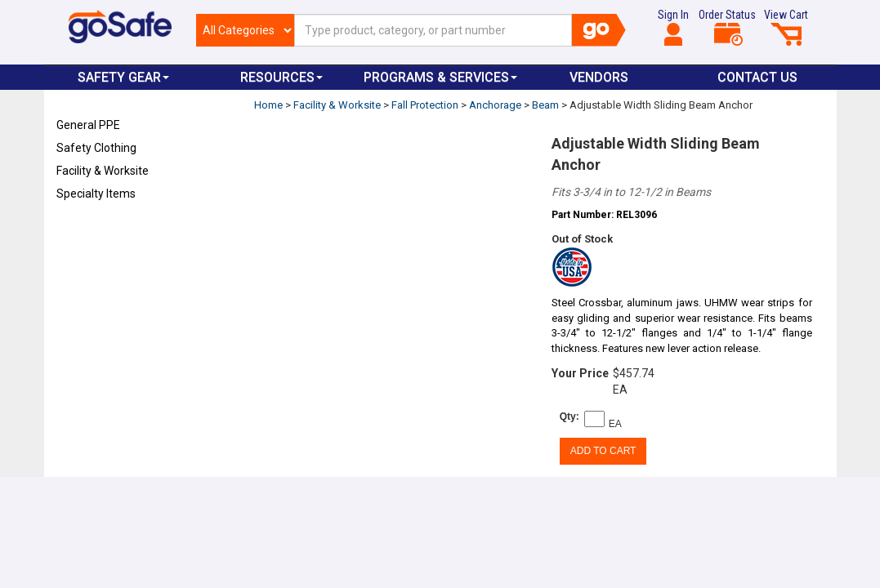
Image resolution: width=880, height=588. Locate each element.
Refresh (88, 232)
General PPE (88, 125)
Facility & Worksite (103, 171)
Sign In (673, 27)
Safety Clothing (96, 148)
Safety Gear (123, 77)
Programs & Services (440, 77)
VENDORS (599, 77)
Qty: (570, 416)
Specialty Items (96, 194)
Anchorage (495, 105)
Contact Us (757, 77)
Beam (545, 105)
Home (268, 105)
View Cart (786, 27)
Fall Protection (425, 105)
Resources (281, 77)
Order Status (727, 27)
